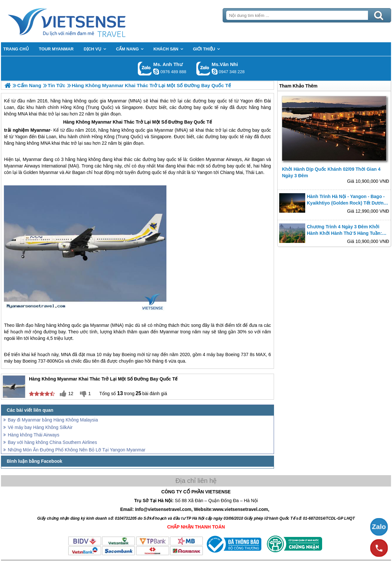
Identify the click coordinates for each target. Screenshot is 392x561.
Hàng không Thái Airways (34, 435)
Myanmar (101, 122)
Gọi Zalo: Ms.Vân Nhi (203, 68)
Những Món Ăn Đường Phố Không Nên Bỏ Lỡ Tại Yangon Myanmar (77, 450)
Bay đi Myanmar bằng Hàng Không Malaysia (53, 420)
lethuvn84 (156, 72)
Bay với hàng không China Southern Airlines (52, 442)
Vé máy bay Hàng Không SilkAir (40, 427)
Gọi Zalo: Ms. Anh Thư (145, 68)
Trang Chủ (83, 21)
